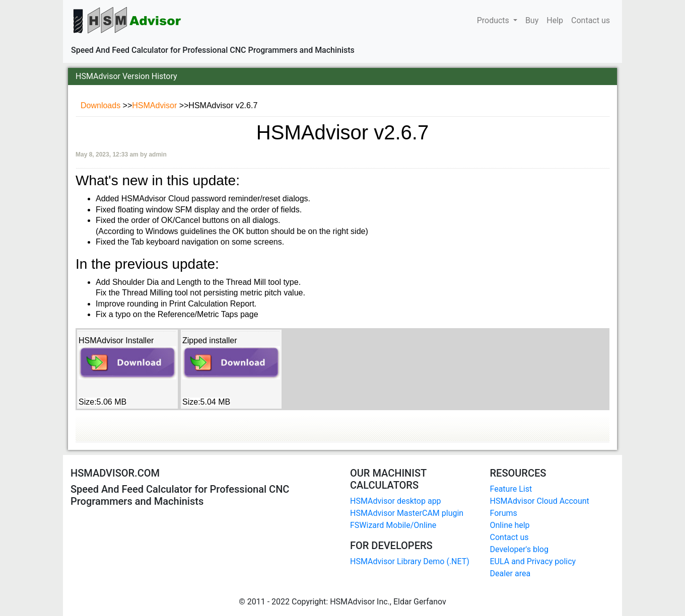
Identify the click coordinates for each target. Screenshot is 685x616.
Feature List (511, 489)
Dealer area (510, 573)
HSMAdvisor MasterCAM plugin (407, 513)
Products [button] (494, 20)
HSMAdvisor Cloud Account (540, 501)
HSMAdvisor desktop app (396, 501)
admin (157, 155)
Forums (504, 513)
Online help (510, 525)
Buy (532, 20)
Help (555, 20)
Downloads (102, 105)
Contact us (591, 20)
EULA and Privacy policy (533, 561)
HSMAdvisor (155, 105)
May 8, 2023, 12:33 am (108, 155)
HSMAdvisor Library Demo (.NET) (410, 561)
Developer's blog (519, 549)
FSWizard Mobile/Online (393, 525)
